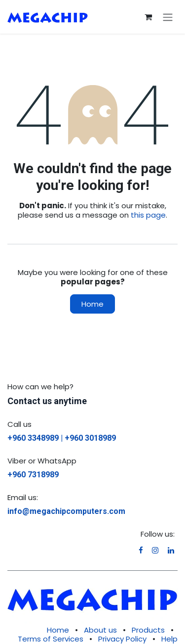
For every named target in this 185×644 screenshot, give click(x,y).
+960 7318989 (33, 475)
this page (148, 215)
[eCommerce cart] (148, 17)
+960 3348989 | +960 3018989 (62, 438)
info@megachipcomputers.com (66, 511)
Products (148, 630)
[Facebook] (141, 550)
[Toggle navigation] (168, 17)
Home (92, 304)
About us (100, 630)
